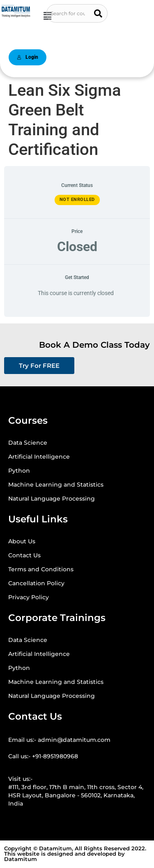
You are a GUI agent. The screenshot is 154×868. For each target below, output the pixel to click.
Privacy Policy (29, 597)
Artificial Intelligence (39, 457)
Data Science (28, 443)
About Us (22, 541)
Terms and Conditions (41, 569)
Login (28, 57)
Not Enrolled (77, 200)
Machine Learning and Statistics (56, 485)
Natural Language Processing (52, 499)
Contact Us (24, 555)
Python (19, 471)
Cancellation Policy (36, 583)
